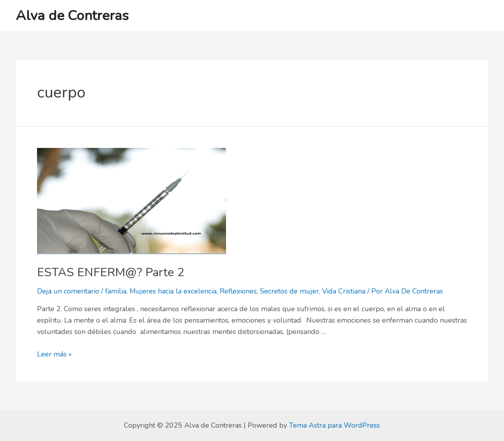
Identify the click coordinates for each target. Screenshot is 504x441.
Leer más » (54, 354)
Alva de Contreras (72, 16)
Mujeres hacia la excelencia (173, 291)
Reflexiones (238, 291)
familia (116, 291)
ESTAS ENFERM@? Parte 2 (111, 272)
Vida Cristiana (344, 291)
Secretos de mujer (289, 291)
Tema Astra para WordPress (334, 425)
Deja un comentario (68, 291)
